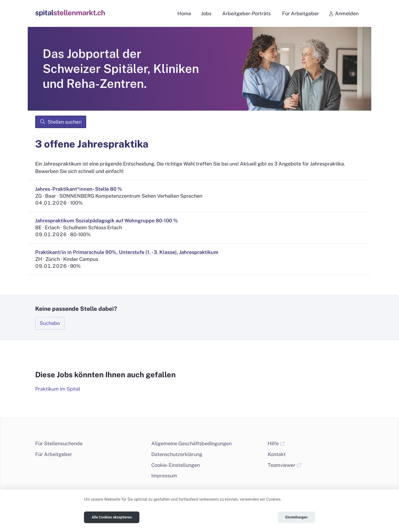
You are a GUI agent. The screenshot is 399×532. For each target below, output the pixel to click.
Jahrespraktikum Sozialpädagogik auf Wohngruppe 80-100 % (107, 221)
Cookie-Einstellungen (176, 465)
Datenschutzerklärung (177, 454)
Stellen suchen (61, 122)
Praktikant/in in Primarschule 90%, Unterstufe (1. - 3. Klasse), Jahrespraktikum (127, 252)
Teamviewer (285, 465)
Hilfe (276, 443)
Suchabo (50, 323)
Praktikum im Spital (58, 389)
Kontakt (277, 454)
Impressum (164, 476)
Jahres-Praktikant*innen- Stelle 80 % (79, 189)
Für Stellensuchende (59, 443)
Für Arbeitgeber (54, 454)
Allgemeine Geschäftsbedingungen (191, 443)
